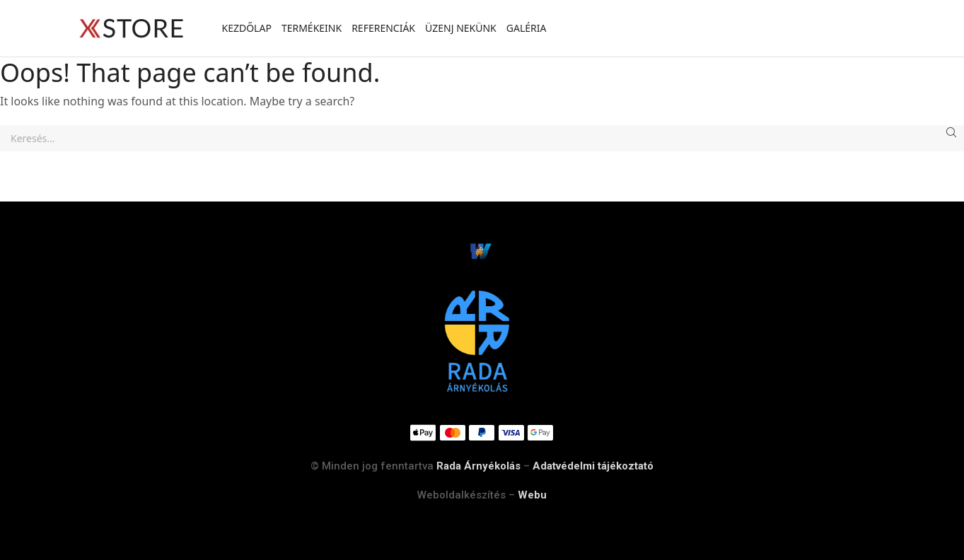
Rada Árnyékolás (478, 466)
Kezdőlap (247, 28)
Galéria (527, 28)
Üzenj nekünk (461, 28)
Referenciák (383, 28)
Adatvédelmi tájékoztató (593, 466)
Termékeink (312, 28)
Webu (532, 495)
